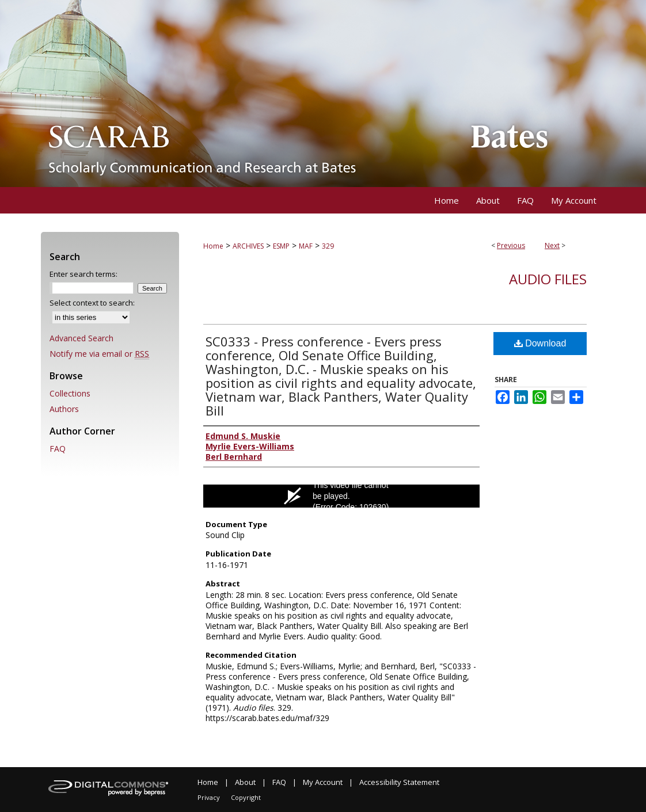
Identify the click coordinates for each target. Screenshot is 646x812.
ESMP (281, 246)
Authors (64, 409)
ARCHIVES (248, 246)
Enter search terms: (83, 274)
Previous (511, 245)
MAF (306, 246)
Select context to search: (92, 303)
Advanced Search (81, 338)
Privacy (209, 797)
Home (213, 246)
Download (540, 343)
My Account (323, 782)
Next (552, 245)
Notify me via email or (99, 354)
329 (328, 246)
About (245, 782)
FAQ (58, 449)
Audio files (548, 279)
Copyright (246, 797)
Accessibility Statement (399, 782)
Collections (70, 393)
